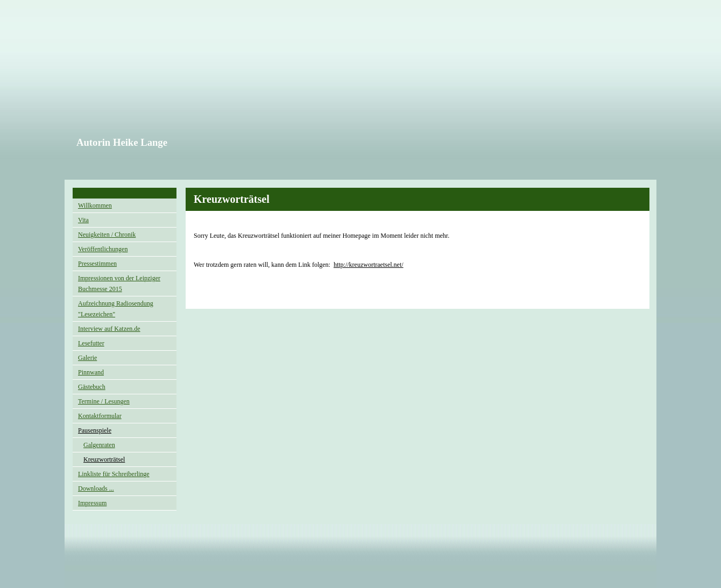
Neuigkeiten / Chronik (107, 235)
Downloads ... (96, 488)
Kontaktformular (100, 416)
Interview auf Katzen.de (109, 329)
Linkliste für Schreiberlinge (114, 474)
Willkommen (95, 206)
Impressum (92, 503)
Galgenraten (99, 445)
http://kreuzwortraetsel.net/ (369, 265)
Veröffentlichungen (103, 249)
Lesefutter (91, 343)
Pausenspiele (95, 430)
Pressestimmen (97, 264)
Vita (83, 220)
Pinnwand (91, 372)
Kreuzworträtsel (104, 459)
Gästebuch (92, 387)
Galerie (87, 358)
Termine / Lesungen (104, 401)
